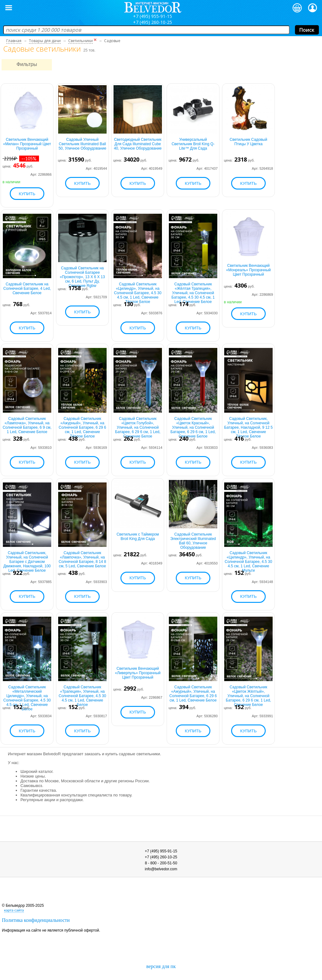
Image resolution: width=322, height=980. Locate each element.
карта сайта (14, 910)
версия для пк (161, 966)
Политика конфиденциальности (36, 920)
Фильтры (27, 64)
